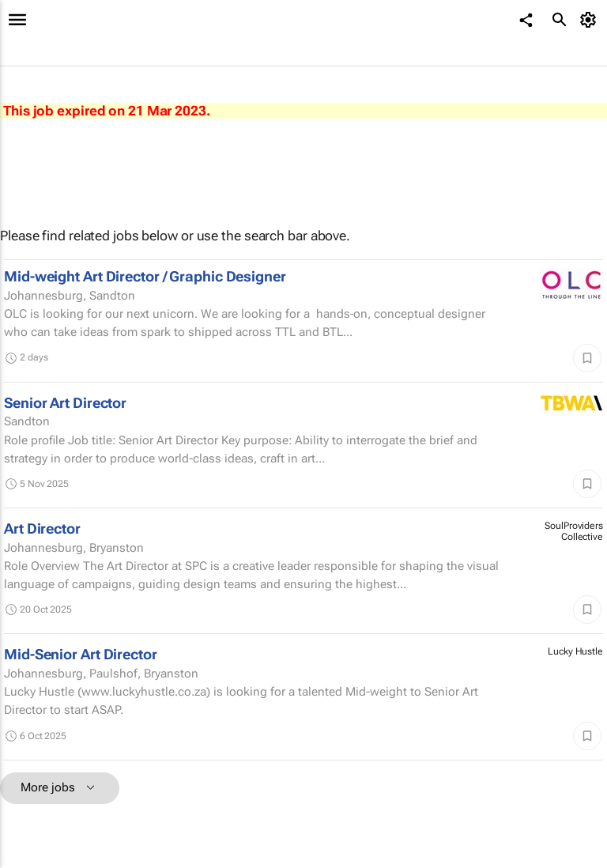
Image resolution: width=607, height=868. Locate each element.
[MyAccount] (591, 20)
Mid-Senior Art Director (81, 654)
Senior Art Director (65, 403)
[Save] (587, 358)
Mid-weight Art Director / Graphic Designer (145, 276)
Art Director (42, 528)
